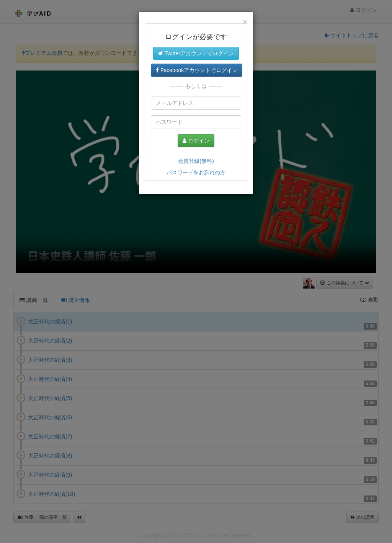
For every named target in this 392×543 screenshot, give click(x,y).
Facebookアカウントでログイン (197, 70)
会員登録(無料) (196, 161)
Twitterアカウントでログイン (196, 53)
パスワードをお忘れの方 (196, 172)
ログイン (196, 141)
